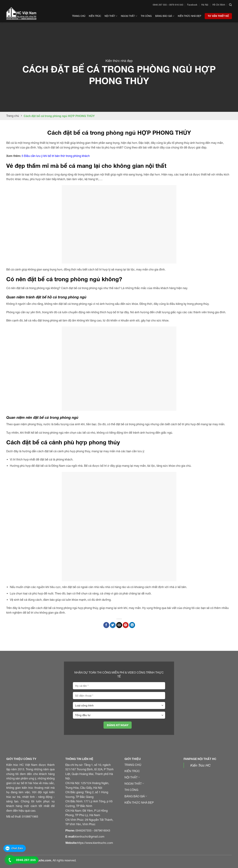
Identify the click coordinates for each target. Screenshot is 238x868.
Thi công (146, 16)
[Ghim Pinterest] (126, 625)
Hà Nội (205, 5)
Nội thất (111, 16)
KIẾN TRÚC (132, 771)
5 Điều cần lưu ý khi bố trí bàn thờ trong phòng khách (56, 156)
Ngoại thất (129, 16)
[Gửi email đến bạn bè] (119, 625)
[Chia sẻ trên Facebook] (106, 625)
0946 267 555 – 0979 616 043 (168, 5)
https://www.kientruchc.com (95, 843)
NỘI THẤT (132, 777)
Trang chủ (79, 16)
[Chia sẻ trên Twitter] (113, 625)
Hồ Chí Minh (219, 5)
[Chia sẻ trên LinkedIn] (132, 625)
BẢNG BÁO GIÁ (136, 796)
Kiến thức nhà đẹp (189, 16)
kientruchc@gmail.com (90, 837)
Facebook (192, 5)
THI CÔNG (131, 790)
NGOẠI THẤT (134, 784)
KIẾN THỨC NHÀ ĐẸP (139, 803)
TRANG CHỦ (133, 765)
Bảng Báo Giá (165, 16)
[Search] (230, 5)
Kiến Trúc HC (200, 765)
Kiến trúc (95, 16)
